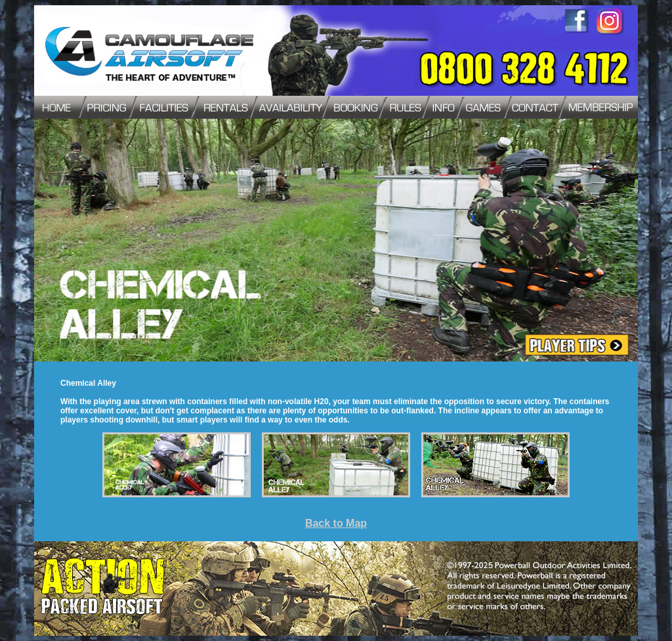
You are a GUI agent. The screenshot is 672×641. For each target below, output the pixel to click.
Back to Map (336, 523)
